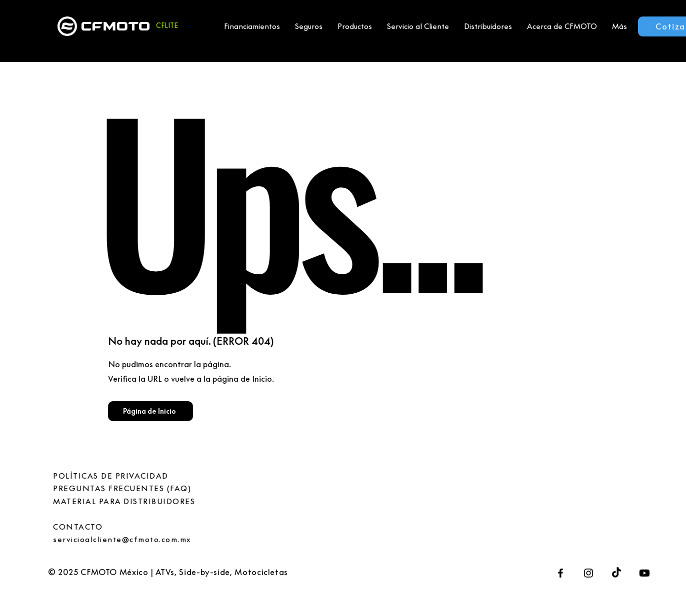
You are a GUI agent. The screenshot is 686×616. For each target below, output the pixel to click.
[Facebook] (560, 573)
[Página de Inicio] (150, 411)
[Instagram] (588, 573)
